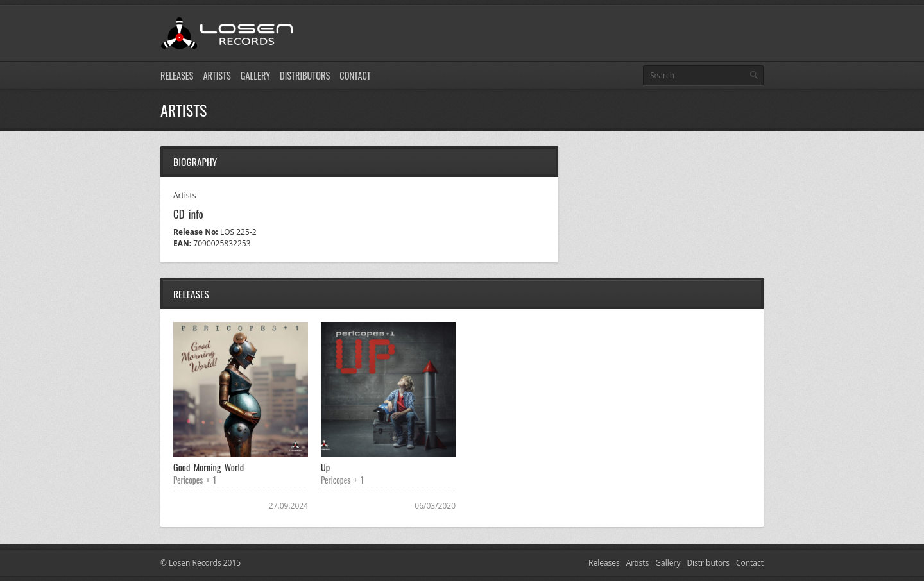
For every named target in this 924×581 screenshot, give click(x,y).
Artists (217, 75)
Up (325, 467)
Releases (177, 75)
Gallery (255, 75)
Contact (355, 75)
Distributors (305, 75)
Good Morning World (209, 467)
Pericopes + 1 (195, 480)
